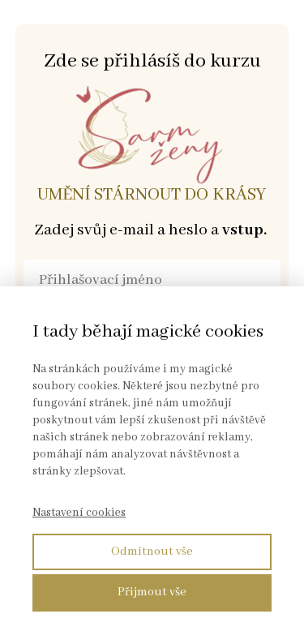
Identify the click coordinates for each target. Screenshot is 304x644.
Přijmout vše (152, 592)
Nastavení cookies (79, 513)
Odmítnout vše (152, 552)
